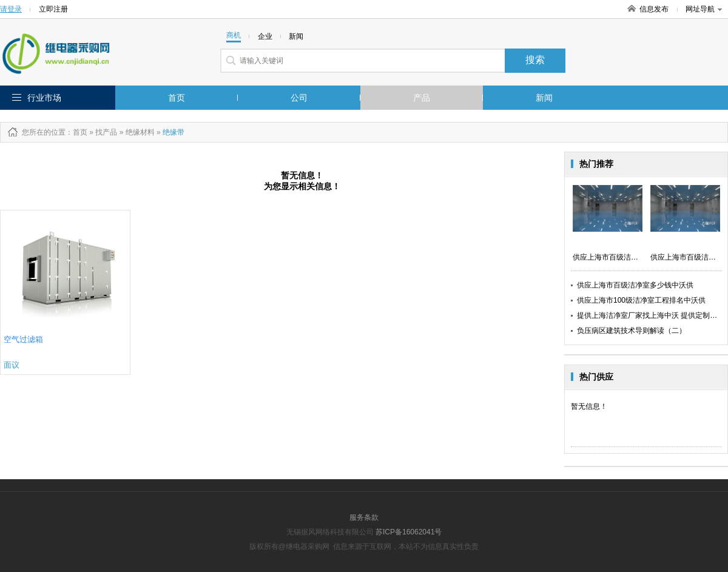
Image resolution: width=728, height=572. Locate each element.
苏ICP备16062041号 (409, 532)
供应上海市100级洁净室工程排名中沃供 (641, 300)
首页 (177, 98)
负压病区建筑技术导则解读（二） (632, 331)
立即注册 (53, 9)
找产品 (106, 132)
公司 (299, 98)
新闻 (544, 98)
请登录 (11, 9)
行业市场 (44, 98)
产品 (422, 98)
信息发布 (654, 9)
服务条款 (364, 517)
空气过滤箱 (23, 339)
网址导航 (704, 9)
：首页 (76, 132)
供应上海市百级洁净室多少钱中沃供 (635, 285)
